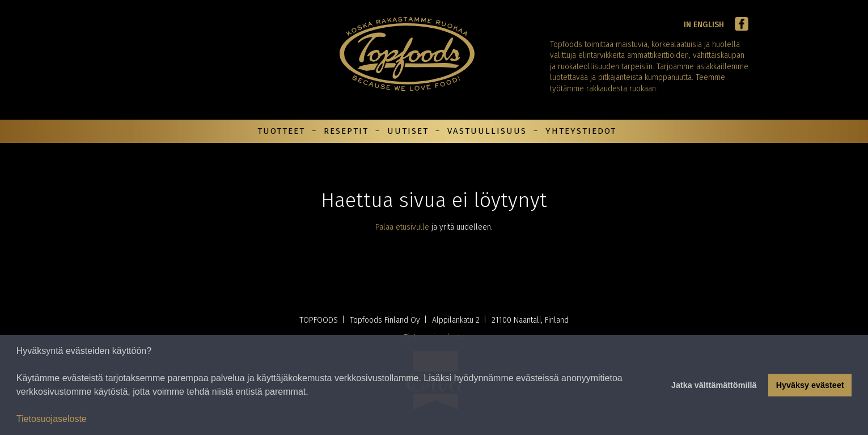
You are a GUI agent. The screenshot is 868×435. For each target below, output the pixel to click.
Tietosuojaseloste (52, 419)
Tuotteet (281, 131)
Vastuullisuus (487, 131)
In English (704, 25)
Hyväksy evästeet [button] (810, 385)
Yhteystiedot (581, 131)
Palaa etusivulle (402, 227)
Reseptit (346, 131)
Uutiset (408, 131)
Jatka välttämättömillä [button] (714, 385)
